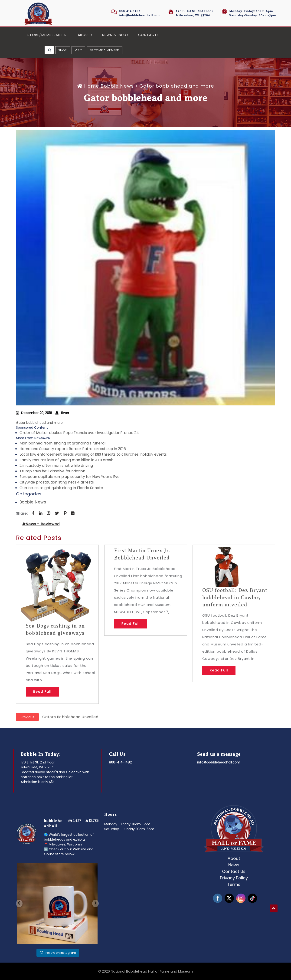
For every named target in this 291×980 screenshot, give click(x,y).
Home (89, 86)
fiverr (65, 413)
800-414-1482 (130, 11)
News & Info (114, 35)
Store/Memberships (47, 35)
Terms (234, 884)
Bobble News (117, 86)
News (234, 865)
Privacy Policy (234, 878)
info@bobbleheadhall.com (140, 15)
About (84, 35)
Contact (148, 35)
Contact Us (234, 871)
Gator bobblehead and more (40, 423)
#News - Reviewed (41, 524)
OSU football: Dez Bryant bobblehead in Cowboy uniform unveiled (235, 597)
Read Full (42, 692)
